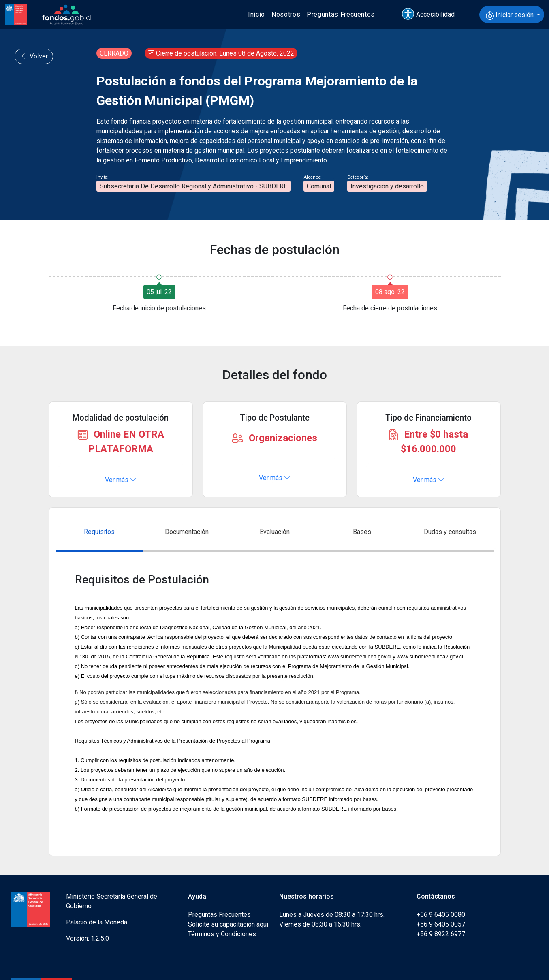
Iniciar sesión (511, 15)
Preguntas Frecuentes (341, 14)
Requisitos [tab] (99, 532)
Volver (34, 56)
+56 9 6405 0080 (441, 915)
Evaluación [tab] (275, 532)
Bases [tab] (362, 532)
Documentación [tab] (187, 532)
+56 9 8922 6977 (441, 934)
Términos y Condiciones (222, 934)
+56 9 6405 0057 (441, 924)
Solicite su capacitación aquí (228, 924)
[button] (432, 15)
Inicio (256, 14)
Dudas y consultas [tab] (450, 532)
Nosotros (286, 14)
